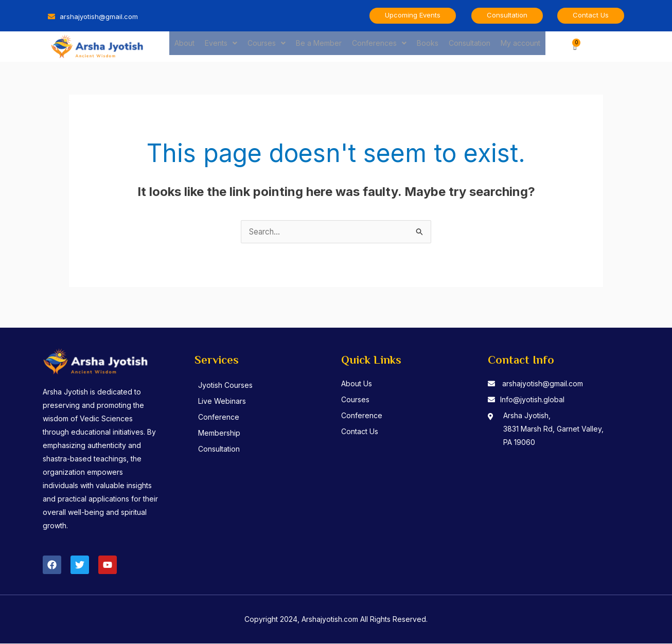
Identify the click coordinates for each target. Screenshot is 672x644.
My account (520, 46)
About (184, 46)
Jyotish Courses (231, 386)
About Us (357, 384)
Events (221, 46)
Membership (224, 433)
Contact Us (360, 432)
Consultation (470, 46)
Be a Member (319, 46)
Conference (224, 417)
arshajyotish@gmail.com (543, 384)
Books (428, 46)
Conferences (379, 46)
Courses (267, 46)
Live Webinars (227, 401)
